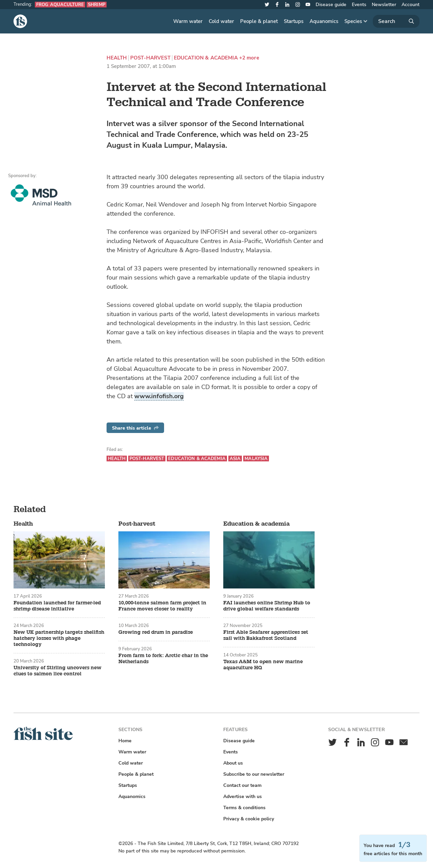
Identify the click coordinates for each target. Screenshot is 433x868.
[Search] (396, 21)
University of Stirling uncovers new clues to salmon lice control (58, 671)
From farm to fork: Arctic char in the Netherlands (163, 659)
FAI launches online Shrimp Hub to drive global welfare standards (267, 606)
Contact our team (242, 785)
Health (117, 58)
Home (125, 741)
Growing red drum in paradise (156, 632)
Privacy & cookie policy (249, 819)
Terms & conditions (244, 808)
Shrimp (97, 5)
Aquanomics (324, 21)
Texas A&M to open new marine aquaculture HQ (263, 665)
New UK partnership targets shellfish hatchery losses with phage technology (59, 638)
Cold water (221, 21)
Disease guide (331, 5)
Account (411, 5)
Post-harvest (150, 58)
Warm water (188, 21)
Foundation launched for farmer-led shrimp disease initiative (57, 606)
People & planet (259, 21)
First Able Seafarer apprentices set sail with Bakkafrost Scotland (266, 635)
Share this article (135, 428)
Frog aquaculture (60, 5)
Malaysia (256, 459)
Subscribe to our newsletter (254, 774)
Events (359, 5)
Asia (235, 459)
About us (233, 763)
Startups (294, 21)
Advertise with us (243, 797)
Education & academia (206, 58)
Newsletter (384, 5)
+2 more (249, 58)
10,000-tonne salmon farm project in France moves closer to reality (162, 606)
